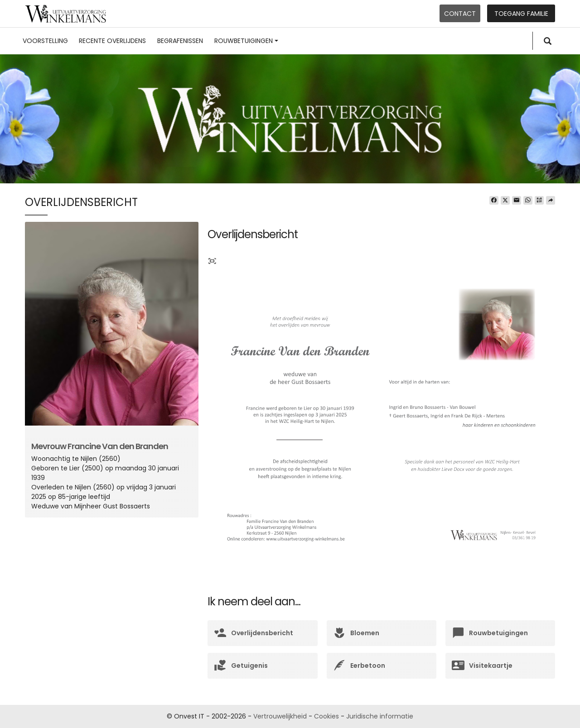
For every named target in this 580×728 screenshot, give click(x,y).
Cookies (326, 716)
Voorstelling (45, 41)
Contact (460, 14)
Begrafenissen (180, 41)
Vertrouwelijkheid (280, 716)
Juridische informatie (380, 716)
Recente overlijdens (112, 41)
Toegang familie (521, 14)
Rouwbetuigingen (246, 41)
